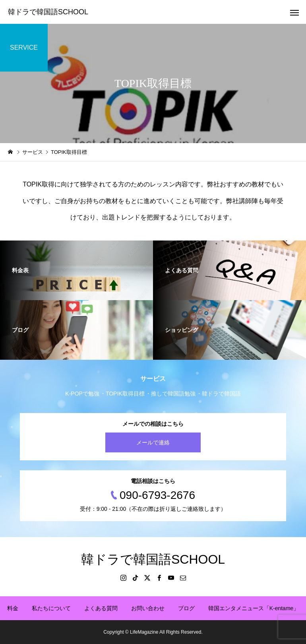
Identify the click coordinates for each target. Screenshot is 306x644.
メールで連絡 (153, 442)
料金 (13, 608)
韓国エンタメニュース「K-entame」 (254, 608)
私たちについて (51, 608)
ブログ (186, 608)
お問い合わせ (148, 608)
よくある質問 (101, 608)
